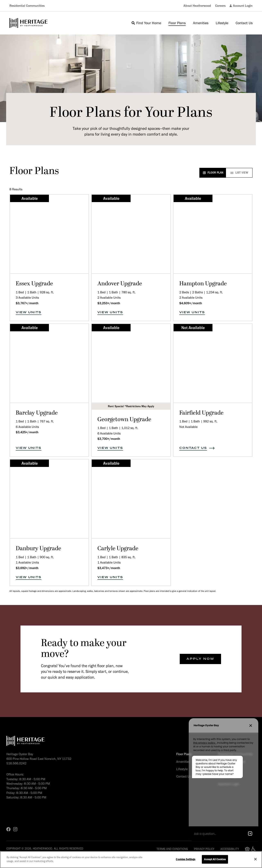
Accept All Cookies (215, 859)
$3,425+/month (27, 432)
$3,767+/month (27, 303)
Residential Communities (27, 6)
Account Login (241, 6)
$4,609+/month (191, 303)
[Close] (255, 859)
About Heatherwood (197, 6)
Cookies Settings (186, 859)
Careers (220, 6)
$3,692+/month (27, 568)
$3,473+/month (109, 568)
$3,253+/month (109, 303)
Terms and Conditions (172, 849)
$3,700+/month (109, 439)
